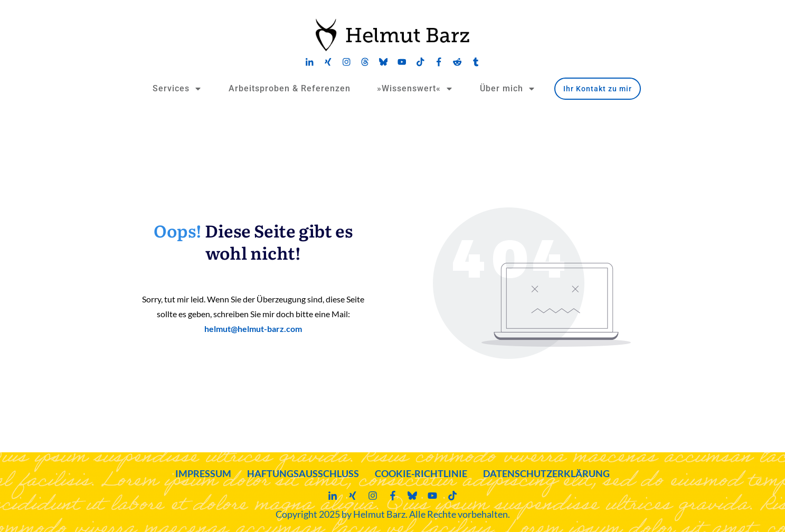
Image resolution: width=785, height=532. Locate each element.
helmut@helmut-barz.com (253, 329)
